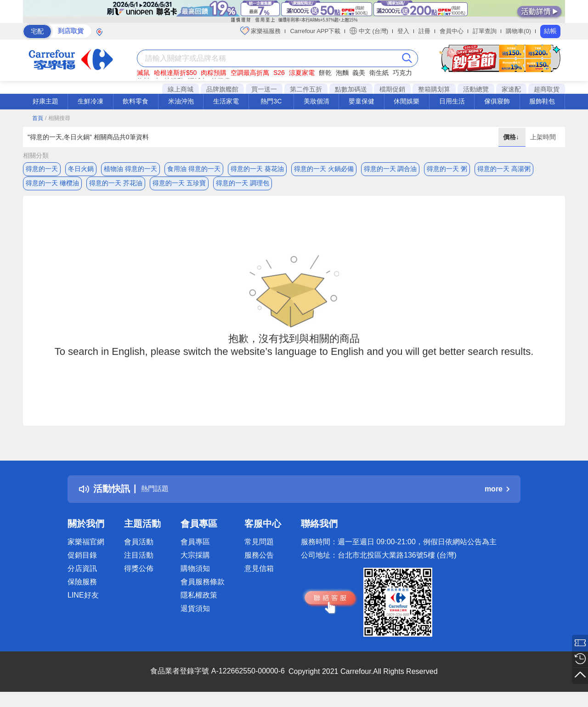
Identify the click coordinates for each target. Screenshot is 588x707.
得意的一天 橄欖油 (52, 187)
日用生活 (452, 101)
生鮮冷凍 (90, 101)
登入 (403, 31)
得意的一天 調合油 (390, 169)
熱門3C (271, 101)
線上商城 (181, 89)
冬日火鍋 (81, 169)
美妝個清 (317, 101)
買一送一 (264, 89)
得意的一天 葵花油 (257, 169)
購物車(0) (518, 31)
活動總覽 (476, 89)
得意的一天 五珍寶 (179, 187)
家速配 (511, 89)
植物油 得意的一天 (130, 169)
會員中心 (452, 31)
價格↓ (512, 137)
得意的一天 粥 (447, 169)
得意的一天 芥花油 (116, 187)
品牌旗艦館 (222, 89)
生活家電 (226, 101)
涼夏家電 (302, 73)
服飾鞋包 (542, 101)
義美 (359, 73)
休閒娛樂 (407, 101)
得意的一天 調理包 (243, 187)
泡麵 (342, 73)
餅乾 (325, 73)
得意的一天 (42, 169)
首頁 (38, 118)
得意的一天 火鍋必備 (324, 169)
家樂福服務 (261, 31)
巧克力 (402, 73)
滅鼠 (143, 73)
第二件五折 (306, 89)
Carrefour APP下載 (315, 31)
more (497, 497)
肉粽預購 (214, 73)
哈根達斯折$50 (175, 73)
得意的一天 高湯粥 (504, 169)
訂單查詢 (485, 31)
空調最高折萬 (250, 73)
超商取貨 (547, 89)
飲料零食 (136, 101)
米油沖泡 (181, 101)
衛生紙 (379, 73)
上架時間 (543, 137)
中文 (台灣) (369, 31)
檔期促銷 (392, 89)
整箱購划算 (434, 89)
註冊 (424, 31)
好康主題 (45, 101)
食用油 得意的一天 (194, 169)
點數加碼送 (351, 89)
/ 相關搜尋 (58, 118)
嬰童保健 (362, 101)
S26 (279, 73)
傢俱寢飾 (497, 101)
